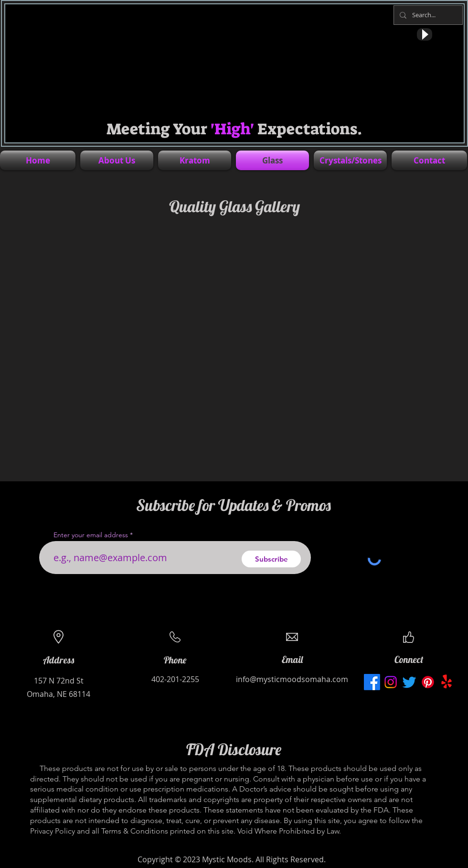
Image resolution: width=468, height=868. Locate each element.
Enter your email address (91, 535)
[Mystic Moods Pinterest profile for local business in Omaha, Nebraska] (428, 682)
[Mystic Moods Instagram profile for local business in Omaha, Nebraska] (391, 682)
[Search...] (427, 15)
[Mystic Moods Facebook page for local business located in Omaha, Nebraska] (372, 682)
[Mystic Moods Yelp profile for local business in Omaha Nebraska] (447, 682)
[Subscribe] (271, 559)
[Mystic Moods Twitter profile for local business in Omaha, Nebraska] (409, 682)
